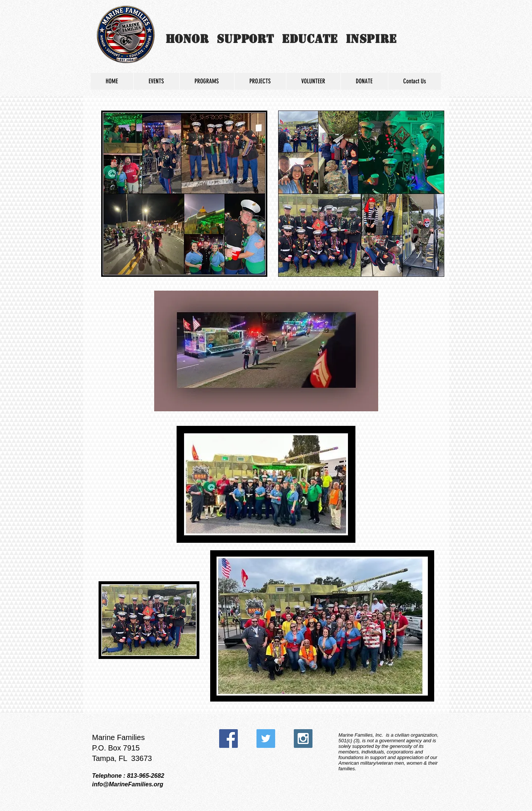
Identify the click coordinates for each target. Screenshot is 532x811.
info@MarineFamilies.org (128, 784)
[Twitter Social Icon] (266, 739)
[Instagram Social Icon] (303, 739)
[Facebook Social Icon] (228, 739)
